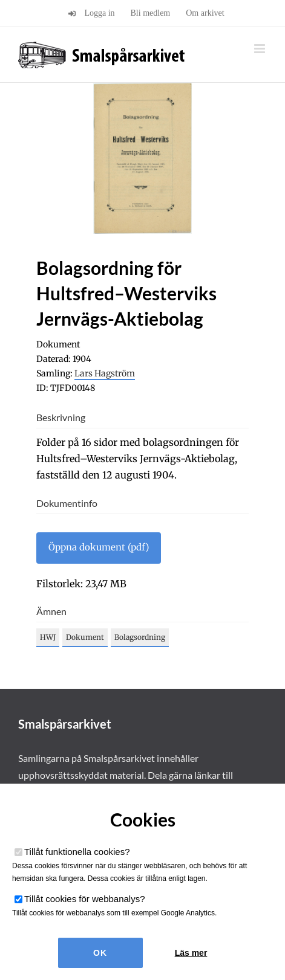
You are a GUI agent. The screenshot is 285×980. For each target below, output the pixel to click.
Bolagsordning (140, 637)
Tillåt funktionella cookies (77, 852)
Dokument (85, 637)
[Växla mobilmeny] (260, 49)
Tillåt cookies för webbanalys (85, 899)
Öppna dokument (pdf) (99, 547)
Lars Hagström (105, 373)
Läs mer (191, 953)
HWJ (48, 637)
